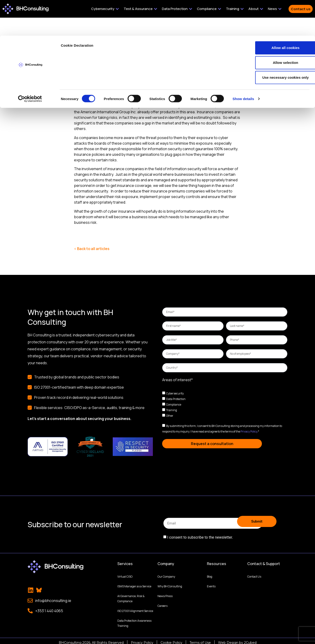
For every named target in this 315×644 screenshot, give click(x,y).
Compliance (174, 405)
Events (211, 583)
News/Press (165, 593)
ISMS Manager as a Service (134, 583)
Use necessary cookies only (276, 42)
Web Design (228, 639)
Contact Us (254, 573)
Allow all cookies (276, 12)
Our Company (166, 573)
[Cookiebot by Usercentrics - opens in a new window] (30, 63)
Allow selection (276, 27)
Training (172, 410)
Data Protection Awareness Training (134, 620)
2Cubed (250, 639)
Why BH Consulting (170, 583)
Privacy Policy (249, 431)
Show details (243, 63)
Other (170, 416)
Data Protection (176, 399)
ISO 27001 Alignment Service (135, 607)
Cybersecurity (175, 393)
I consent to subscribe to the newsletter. (200, 535)
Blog (210, 573)
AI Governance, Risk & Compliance (131, 595)
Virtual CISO (125, 573)
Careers (162, 602)
